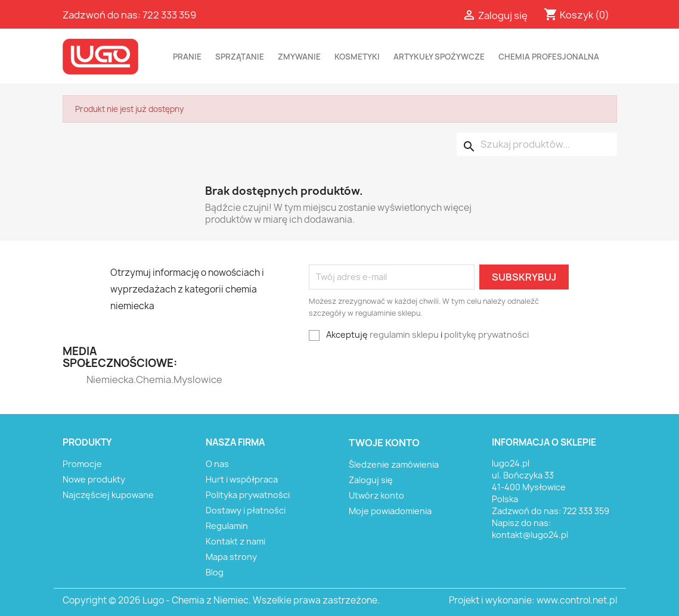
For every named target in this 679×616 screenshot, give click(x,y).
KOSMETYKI (357, 57)
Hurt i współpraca (242, 479)
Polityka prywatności (248, 495)
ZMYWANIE (299, 57)
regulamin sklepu (404, 335)
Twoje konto (384, 443)
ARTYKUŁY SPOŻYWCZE (439, 57)
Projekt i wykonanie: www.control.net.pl (533, 600)
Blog (215, 572)
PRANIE (187, 57)
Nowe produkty (94, 479)
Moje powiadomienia (390, 511)
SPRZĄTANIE (240, 57)
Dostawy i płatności (246, 510)
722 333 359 (169, 15)
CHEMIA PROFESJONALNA (549, 57)
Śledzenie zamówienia (394, 464)
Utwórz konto (376, 495)
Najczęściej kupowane (108, 495)
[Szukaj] (537, 144)
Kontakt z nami (235, 541)
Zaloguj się (371, 480)
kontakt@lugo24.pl (530, 535)
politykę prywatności (486, 335)
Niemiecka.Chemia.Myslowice (110, 379)
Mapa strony (231, 557)
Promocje (82, 464)
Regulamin (227, 526)
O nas (217, 464)
